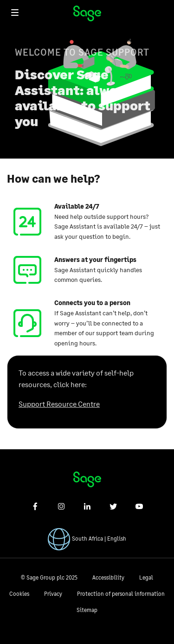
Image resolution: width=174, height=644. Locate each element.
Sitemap (87, 610)
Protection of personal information (121, 594)
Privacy (53, 594)
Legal (146, 577)
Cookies (19, 594)
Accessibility (108, 577)
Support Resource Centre (59, 404)
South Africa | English (99, 539)
